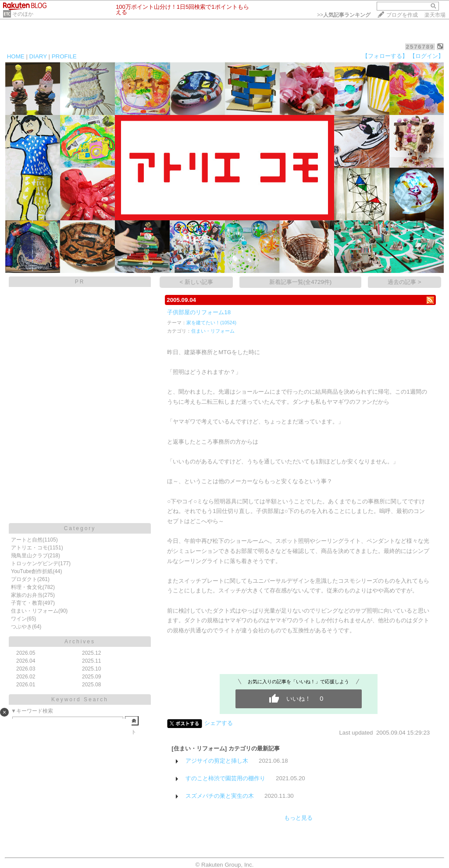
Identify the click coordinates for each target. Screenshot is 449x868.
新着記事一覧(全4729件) (301, 282)
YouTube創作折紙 (32, 571)
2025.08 (91, 685)
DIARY (38, 56)
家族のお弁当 (27, 595)
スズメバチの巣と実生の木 (220, 796)
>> (344, 15)
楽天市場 (435, 15)
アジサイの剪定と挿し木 (217, 761)
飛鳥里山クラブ (29, 556)
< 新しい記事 (197, 282)
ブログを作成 (402, 15)
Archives (80, 642)
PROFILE (64, 56)
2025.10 (91, 669)
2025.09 (91, 677)
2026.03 (26, 669)
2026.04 (26, 661)
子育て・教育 (27, 603)
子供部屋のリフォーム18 (199, 312)
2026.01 (26, 685)
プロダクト (24, 579)
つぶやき (21, 627)
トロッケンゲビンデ (35, 563)
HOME (16, 56)
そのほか (23, 14)
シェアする (219, 723)
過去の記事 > (404, 282)
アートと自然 (27, 540)
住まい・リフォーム (35, 611)
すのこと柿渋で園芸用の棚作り (225, 778)
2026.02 (26, 677)
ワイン (19, 619)
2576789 (420, 47)
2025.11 (91, 661)
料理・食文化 (27, 587)
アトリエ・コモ (29, 548)
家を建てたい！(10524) (211, 323)
